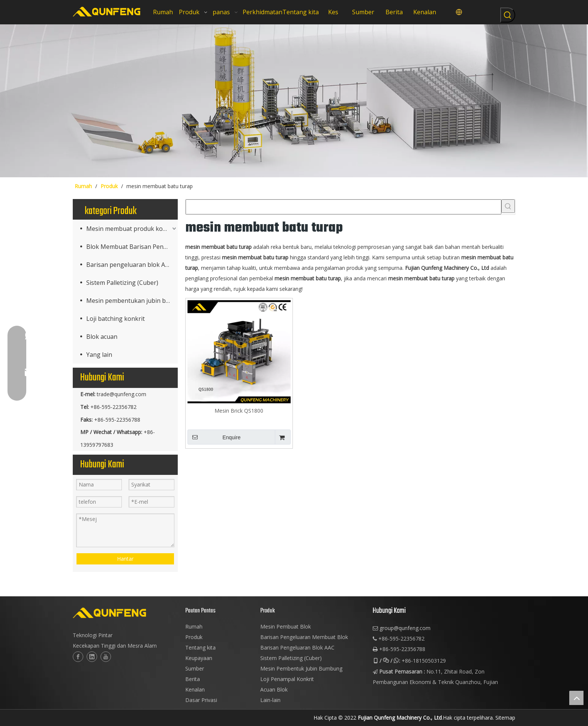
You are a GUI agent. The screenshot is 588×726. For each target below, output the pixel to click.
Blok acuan (102, 337)
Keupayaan (199, 658)
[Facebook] (78, 657)
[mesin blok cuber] (294, 101)
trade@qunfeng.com (121, 394)
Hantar (125, 559)
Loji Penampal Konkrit (287, 679)
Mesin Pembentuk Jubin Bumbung (301, 668)
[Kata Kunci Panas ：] (508, 15)
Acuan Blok (274, 689)
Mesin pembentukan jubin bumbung (132, 301)
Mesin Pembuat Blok (286, 626)
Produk (194, 637)
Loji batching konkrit (115, 319)
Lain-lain (270, 700)
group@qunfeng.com (405, 628)
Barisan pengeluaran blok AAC (129, 265)
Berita (193, 679)
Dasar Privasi (201, 700)
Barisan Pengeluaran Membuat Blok (304, 637)
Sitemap (505, 718)
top (576, 698)
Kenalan (195, 689)
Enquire (214, 437)
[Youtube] (106, 657)
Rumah (194, 626)
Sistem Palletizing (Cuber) (122, 283)
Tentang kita (200, 647)
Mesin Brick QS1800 (239, 411)
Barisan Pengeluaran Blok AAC (297, 647)
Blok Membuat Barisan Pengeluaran (132, 247)
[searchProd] (343, 207)
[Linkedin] (92, 657)
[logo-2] (125, 613)
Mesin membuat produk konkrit (131, 229)
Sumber (195, 668)
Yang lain (99, 355)
